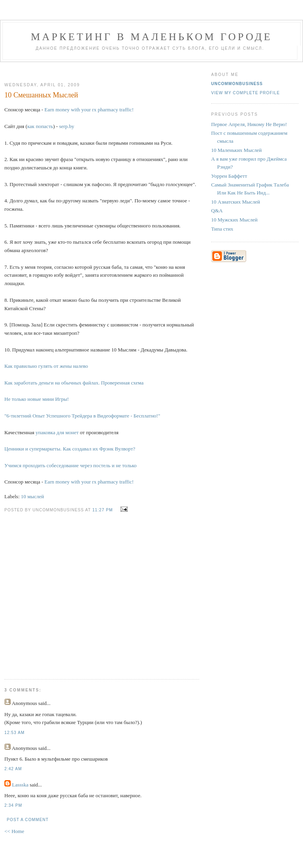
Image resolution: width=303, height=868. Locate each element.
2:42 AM (13, 769)
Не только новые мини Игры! (37, 399)
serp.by (67, 126)
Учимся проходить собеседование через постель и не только (71, 465)
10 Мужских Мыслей (234, 220)
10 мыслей (33, 496)
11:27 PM (102, 510)
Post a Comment (28, 820)
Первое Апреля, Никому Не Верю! (249, 124)
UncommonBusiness (237, 84)
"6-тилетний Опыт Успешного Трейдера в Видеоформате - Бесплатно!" (82, 416)
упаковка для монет (57, 432)
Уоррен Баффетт (229, 176)
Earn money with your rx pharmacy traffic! (89, 110)
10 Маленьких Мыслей (236, 150)
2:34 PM (13, 805)
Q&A (217, 211)
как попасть (40, 126)
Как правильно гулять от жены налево (46, 366)
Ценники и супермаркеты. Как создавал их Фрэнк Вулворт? (70, 449)
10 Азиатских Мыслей (236, 202)
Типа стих (222, 229)
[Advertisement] (79, 590)
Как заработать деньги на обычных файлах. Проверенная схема (74, 383)
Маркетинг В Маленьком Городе (151, 37)
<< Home (14, 831)
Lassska (20, 785)
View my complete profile (246, 93)
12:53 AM (15, 733)
